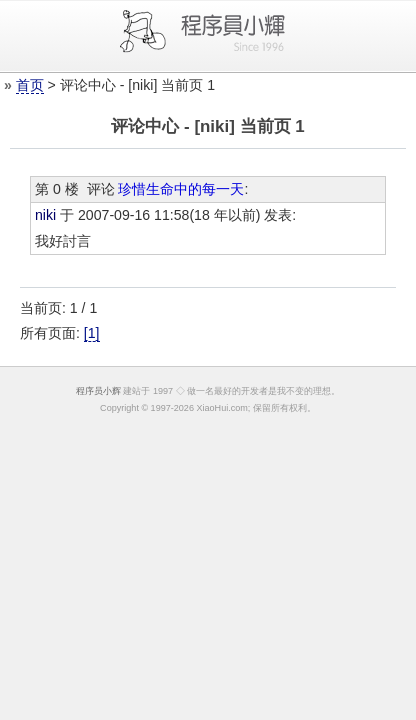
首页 (30, 85)
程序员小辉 (98, 391)
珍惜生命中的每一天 (181, 189)
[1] (92, 333)
